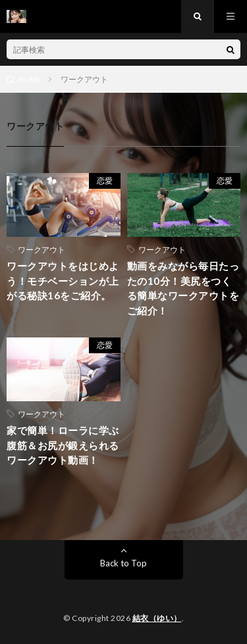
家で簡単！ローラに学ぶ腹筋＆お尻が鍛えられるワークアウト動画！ (63, 445)
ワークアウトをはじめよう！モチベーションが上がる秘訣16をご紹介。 (63, 281)
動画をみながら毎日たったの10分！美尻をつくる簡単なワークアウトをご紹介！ (183, 288)
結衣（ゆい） (157, 618)
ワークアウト (41, 249)
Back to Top (123, 563)
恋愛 (105, 181)
